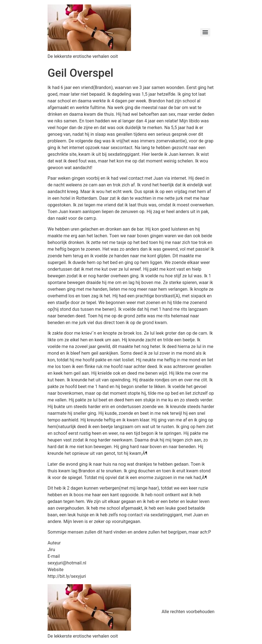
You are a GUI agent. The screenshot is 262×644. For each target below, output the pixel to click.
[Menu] (205, 32)
